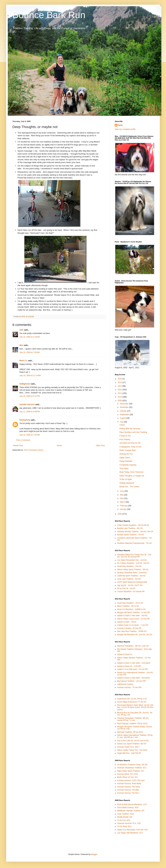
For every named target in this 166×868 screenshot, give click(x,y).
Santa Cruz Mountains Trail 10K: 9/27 (133, 830)
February (124, 506)
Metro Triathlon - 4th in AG (128, 606)
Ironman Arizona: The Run (128, 793)
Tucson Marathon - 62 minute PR (131, 592)
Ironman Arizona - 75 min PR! (129, 687)
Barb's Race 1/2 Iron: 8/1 (127, 777)
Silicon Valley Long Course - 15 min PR (133, 619)
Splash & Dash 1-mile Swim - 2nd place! (134, 663)
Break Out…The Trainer (129, 487)
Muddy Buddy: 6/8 (125, 817)
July (122, 422)
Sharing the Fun (126, 454)
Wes (21, 345)
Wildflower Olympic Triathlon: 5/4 (131, 811)
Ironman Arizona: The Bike (128, 790)
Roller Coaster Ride (128, 450)
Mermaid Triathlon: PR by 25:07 (130, 732)
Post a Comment (23, 440)
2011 (120, 393)
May (122, 495)
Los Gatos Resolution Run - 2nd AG (132, 560)
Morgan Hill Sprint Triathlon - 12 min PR (133, 612)
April (122, 498)
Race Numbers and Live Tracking (133, 432)
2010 (120, 397)
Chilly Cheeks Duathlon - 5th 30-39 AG (133, 525)
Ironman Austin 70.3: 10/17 (128, 747)
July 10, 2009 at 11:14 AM (30, 375)
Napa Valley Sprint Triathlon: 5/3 (130, 771)
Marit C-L (23, 361)
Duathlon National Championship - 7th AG (134, 543)
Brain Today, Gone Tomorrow (131, 472)
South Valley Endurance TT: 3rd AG (132, 702)
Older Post (100, 446)
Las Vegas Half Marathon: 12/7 (130, 833)
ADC (21, 330)
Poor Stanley (125, 440)
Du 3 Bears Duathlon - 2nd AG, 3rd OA (133, 563)
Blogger (94, 854)
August (123, 418)
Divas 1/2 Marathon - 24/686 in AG (131, 609)
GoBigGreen (25, 384)
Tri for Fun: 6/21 (124, 820)
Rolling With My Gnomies (130, 429)
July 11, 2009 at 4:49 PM (30, 412)
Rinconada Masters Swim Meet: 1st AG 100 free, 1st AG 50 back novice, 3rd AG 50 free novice (135, 707)
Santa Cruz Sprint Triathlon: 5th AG (132, 744)
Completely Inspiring (128, 465)
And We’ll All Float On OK (130, 443)
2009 (120, 401)
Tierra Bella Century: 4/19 (128, 808)
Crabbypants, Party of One (130, 447)
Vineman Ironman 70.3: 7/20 (129, 823)
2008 (120, 514)
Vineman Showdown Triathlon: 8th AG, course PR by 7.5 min (133, 719)
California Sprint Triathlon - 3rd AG (131, 576)
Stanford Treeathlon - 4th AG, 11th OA (133, 646)
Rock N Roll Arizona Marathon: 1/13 (132, 804)
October (123, 411)
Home (59, 446)
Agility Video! (125, 458)
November (124, 407)
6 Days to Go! (125, 436)
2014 (120, 382)
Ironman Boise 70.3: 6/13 (128, 774)
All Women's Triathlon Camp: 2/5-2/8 (132, 765)
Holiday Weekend (127, 483)
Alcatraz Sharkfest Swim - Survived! (132, 573)
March (123, 502)
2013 (120, 386)
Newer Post (18, 446)
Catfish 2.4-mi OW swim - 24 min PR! (133, 669)
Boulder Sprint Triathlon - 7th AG (131, 535)
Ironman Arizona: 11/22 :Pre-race (131, 780)
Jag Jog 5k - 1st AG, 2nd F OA (130, 585)
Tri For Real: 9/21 (124, 826)
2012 (120, 390)
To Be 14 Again (126, 479)
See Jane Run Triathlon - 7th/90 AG (132, 631)
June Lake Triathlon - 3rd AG (129, 579)
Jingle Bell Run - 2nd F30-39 (129, 753)
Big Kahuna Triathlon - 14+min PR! (131, 681)
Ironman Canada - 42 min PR (129, 628)
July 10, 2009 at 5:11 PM (30, 396)
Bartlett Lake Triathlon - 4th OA (130, 528)
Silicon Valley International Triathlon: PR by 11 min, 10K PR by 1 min (135, 736)
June (122, 491)
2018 (120, 379)
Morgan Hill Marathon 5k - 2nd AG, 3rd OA (135, 635)
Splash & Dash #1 (125, 654)
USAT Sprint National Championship (132, 582)
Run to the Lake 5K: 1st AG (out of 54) (133, 741)
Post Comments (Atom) (33, 450)
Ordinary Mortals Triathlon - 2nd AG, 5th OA (135, 532)
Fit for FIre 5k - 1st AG (126, 588)
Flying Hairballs (126, 461)
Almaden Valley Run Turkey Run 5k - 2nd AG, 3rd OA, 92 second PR (134, 556)
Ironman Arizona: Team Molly (129, 784)
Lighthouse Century (125, 684)
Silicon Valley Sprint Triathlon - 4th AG (133, 570)
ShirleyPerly (25, 420)
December (124, 404)
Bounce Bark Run (49, 15)
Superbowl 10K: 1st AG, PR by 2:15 (132, 699)
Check (122, 425)
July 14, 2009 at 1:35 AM (29, 435)
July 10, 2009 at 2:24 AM (29, 337)
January (123, 509)
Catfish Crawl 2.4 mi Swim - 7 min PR (133, 625)
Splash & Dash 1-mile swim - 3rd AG (132, 616)
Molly (120, 125)
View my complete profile (125, 129)
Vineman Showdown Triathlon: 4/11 (132, 768)
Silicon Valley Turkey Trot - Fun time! (132, 750)
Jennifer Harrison (27, 404)
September (125, 415)
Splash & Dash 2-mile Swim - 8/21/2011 (134, 678)
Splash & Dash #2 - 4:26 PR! (129, 666)
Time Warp (124, 468)
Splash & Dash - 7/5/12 (127, 622)
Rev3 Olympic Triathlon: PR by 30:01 (132, 724)
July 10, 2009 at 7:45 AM (29, 352)
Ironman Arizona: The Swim (129, 787)
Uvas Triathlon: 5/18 (125, 814)
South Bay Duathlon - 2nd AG (129, 566)
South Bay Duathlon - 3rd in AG (130, 603)
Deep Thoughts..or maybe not (132, 476)
